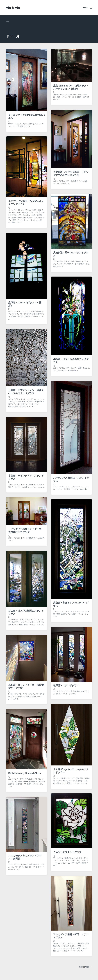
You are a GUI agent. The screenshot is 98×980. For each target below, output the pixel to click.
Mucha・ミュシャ (15, 124)
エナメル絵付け (28, 124)
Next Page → (86, 967)
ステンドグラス (14, 910)
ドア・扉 (16, 126)
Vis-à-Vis (13, 8)
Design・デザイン (60, 95)
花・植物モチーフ (28, 913)
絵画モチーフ (25, 126)
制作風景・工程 (81, 97)
